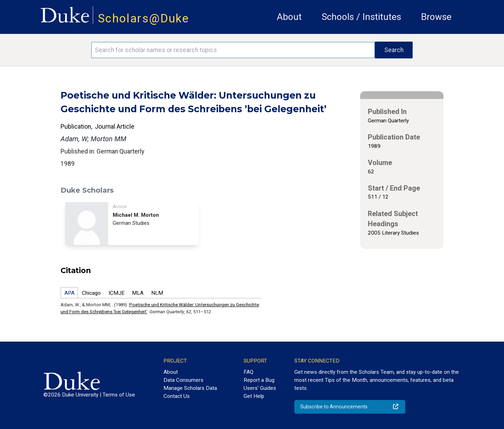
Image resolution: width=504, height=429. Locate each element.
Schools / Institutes (361, 17)
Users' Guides (260, 388)
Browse (436, 17)
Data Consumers (183, 380)
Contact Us (177, 396)
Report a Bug (259, 380)
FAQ (248, 372)
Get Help (254, 396)
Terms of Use (119, 395)
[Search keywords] (233, 50)
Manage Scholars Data (190, 388)
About (289, 17)
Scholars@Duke (143, 18)
